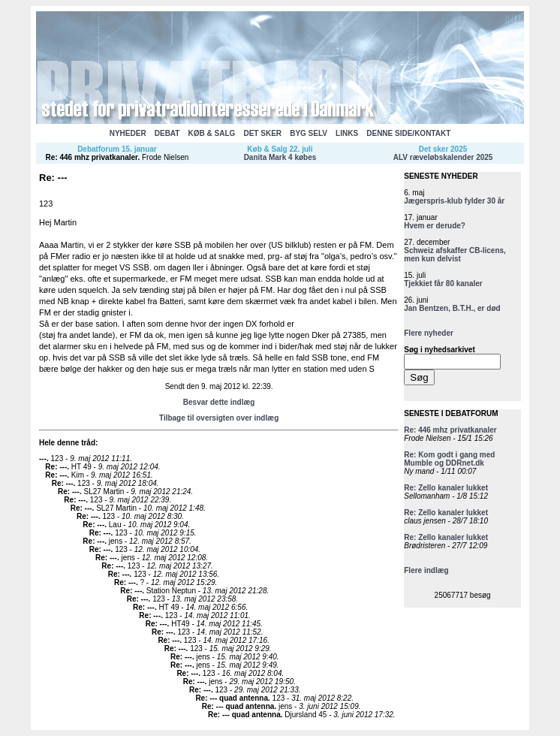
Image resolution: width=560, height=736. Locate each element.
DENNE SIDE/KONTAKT (408, 133)
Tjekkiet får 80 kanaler (443, 284)
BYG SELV (309, 133)
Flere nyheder (429, 333)
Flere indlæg (426, 570)
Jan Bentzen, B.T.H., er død (452, 308)
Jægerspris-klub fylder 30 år (454, 201)
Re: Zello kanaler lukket (446, 488)
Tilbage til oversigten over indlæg (219, 418)
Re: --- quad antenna (232, 698)
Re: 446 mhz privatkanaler (92, 157)
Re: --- (56, 467)
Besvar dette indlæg (219, 402)
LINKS (347, 133)
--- (43, 458)
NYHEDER (128, 133)
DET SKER (262, 133)
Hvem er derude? (435, 226)
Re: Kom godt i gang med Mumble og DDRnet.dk (449, 459)
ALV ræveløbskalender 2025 (443, 157)
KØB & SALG (212, 133)
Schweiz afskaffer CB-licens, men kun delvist (455, 255)
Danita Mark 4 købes (280, 157)
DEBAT (167, 133)
